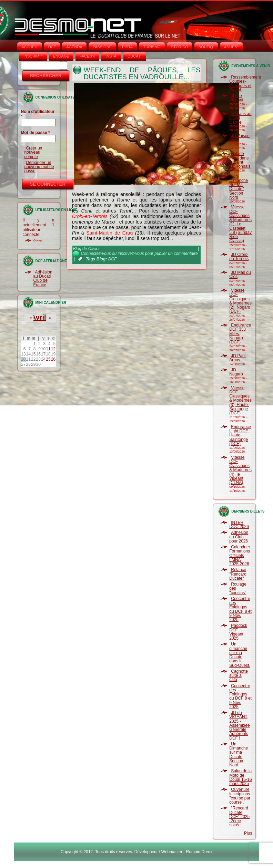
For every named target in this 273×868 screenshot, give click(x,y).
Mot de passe (36, 133)
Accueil (30, 47)
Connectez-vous (96, 254)
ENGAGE (61, 56)
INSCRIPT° (33, 56)
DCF (52, 47)
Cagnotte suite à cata (239, 676)
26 (53, 359)
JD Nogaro (236, 372)
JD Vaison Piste (239, 138)
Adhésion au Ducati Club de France (43, 278)
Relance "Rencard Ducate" (238, 574)
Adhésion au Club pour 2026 (239, 537)
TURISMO (152, 47)
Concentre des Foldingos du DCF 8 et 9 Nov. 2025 (240, 609)
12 (53, 349)
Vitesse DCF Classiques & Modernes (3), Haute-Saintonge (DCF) (240, 401)
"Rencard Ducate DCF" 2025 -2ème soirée (239, 817)
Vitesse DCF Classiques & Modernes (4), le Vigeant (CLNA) (240, 470)
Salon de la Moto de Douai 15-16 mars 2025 (240, 777)
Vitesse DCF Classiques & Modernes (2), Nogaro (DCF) (240, 301)
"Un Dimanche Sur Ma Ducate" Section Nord (239, 187)
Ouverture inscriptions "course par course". (240, 796)
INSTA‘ (111, 56)
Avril (39, 317)
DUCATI (134, 56)
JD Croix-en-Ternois (239, 257)
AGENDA (74, 47)
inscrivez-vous (131, 254)
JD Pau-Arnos (237, 358)
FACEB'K (88, 56)
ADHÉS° (231, 47)
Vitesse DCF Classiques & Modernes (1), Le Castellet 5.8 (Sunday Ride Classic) (240, 224)
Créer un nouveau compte (33, 152)
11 (48, 349)
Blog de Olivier (87, 249)
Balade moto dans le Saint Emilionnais (240, 160)
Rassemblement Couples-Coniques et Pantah (245, 84)
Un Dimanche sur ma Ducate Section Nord (239, 755)
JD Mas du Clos (240, 275)
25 (48, 359)
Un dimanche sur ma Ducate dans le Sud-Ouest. (240, 655)
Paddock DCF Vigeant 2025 (238, 632)
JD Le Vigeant (236, 98)
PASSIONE (102, 47)
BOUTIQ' (206, 47)
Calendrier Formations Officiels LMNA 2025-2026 (240, 555)
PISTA (127, 47)
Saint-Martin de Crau (109, 233)
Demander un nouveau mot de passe (39, 167)
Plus (248, 833)
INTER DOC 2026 (239, 525)
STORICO (180, 47)
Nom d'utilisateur (38, 114)
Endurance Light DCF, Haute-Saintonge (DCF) (240, 435)
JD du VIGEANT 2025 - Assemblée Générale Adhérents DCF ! (239, 725)
